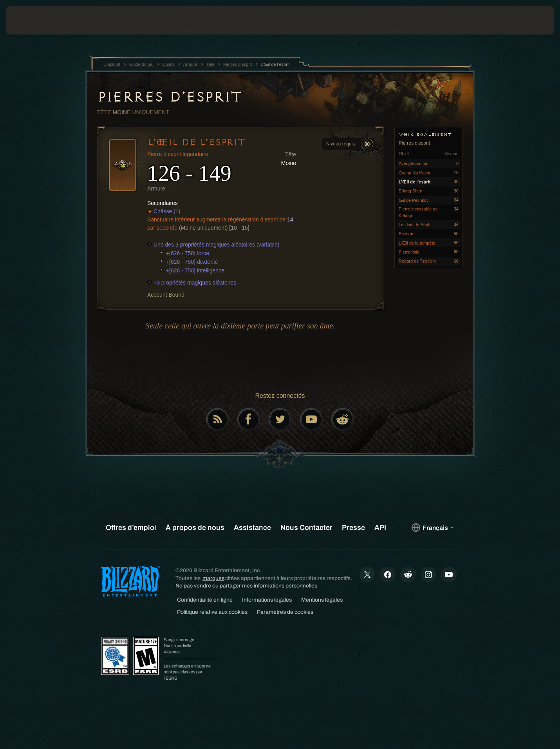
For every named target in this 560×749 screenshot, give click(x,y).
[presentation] (35, 20)
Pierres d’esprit (169, 97)
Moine (122, 112)
